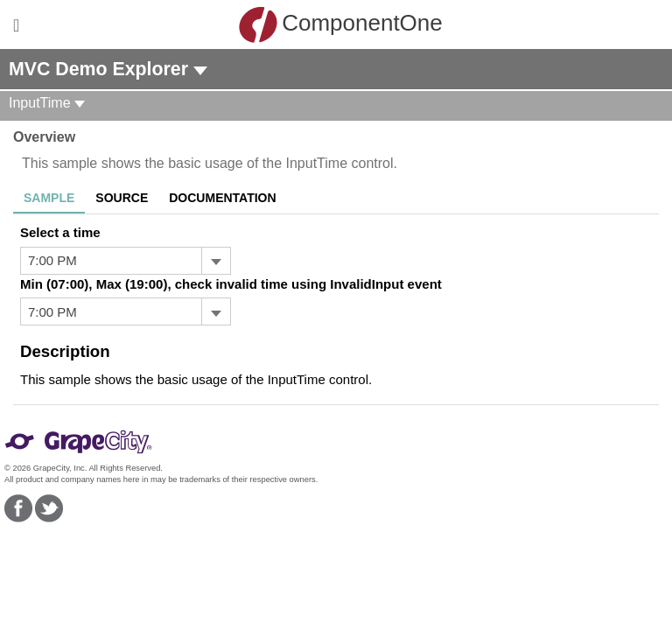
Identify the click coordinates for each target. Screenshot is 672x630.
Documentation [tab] (222, 198)
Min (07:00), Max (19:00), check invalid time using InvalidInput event (231, 284)
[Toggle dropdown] (216, 261)
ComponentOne (340, 24)
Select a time (60, 232)
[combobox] (111, 261)
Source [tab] (122, 198)
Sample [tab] (49, 198)
